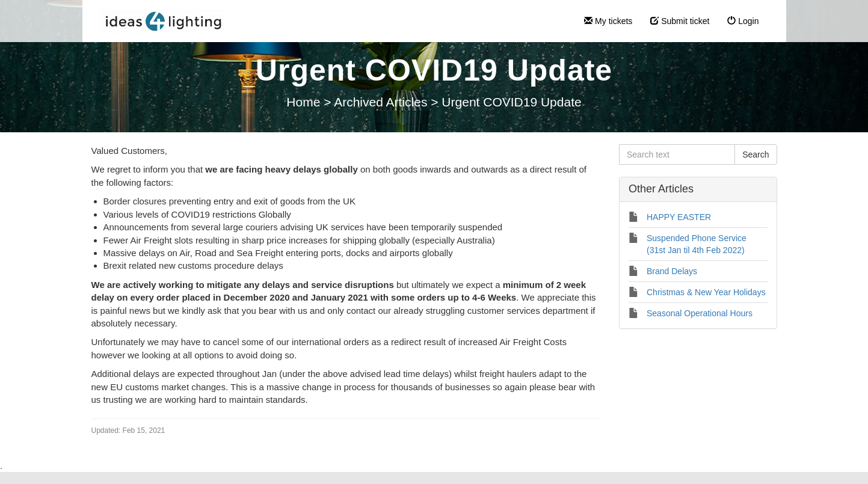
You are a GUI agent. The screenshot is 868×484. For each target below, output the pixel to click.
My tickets (608, 21)
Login (743, 21)
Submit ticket (680, 21)
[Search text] (677, 155)
